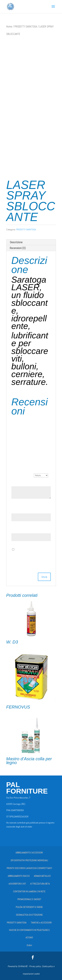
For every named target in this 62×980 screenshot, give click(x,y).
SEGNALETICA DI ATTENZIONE (29, 915)
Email (16, 530)
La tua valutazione (23, 475)
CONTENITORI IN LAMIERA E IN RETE (29, 891)
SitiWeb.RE (23, 966)
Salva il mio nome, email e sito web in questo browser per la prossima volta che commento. (30, 557)
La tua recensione (22, 483)
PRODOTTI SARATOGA (26, 27)
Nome (16, 510)
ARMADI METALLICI (42, 876)
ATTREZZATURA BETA (40, 884)
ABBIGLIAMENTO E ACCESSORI (29, 853)
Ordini (29, 945)
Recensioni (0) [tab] (18, 248)
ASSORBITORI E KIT (17, 884)
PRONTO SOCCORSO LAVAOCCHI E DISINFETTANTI (29, 868)
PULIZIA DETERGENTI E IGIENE (29, 907)
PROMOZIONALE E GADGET (29, 899)
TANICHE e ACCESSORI (41, 923)
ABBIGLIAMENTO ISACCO (19, 876)
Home (9, 27)
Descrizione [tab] (16, 242)
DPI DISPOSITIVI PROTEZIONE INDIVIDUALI (29, 860)
